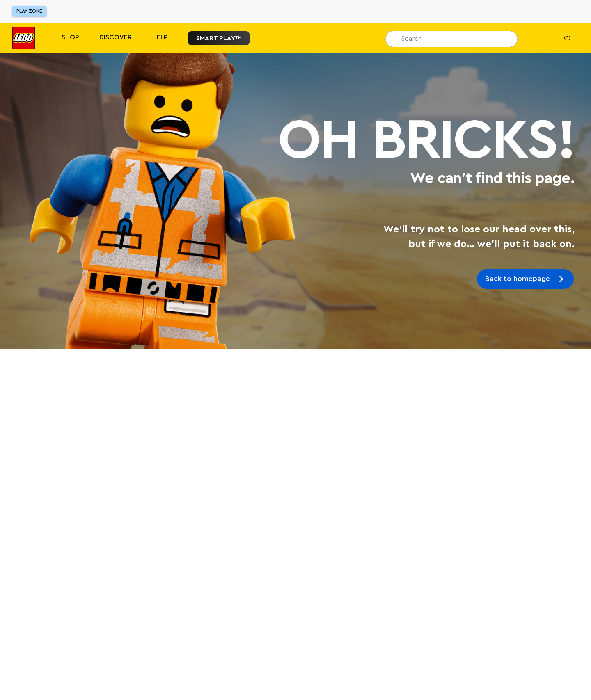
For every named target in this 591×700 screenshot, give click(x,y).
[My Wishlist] (536, 38)
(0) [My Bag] (560, 38)
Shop (70, 37)
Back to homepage (518, 279)
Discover (116, 37)
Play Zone (29, 11)
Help (160, 37)
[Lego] (24, 38)
